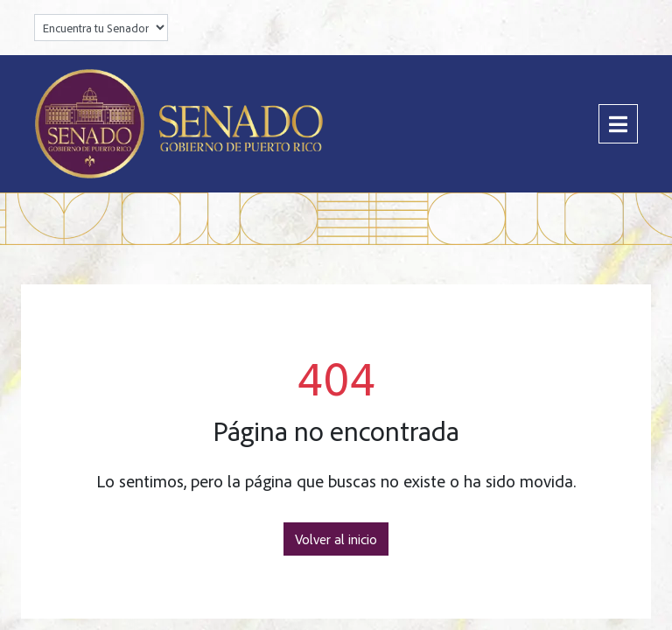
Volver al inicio (336, 539)
